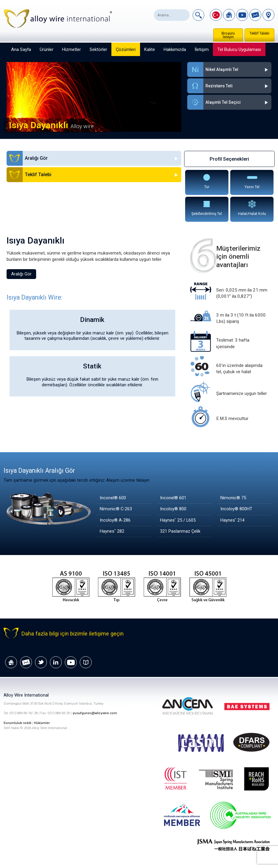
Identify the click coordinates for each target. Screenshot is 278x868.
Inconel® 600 (113, 498)
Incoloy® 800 (174, 509)
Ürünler (47, 49)
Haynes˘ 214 (233, 520)
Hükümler (42, 723)
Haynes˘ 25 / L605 (179, 520)
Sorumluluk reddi (18, 723)
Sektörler (98, 49)
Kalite (150, 49)
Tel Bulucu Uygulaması (239, 49)
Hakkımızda (175, 49)
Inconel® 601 (174, 498)
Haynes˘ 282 (113, 531)
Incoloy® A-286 (116, 520)
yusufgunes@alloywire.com (95, 713)
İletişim (202, 49)
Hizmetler (72, 49)
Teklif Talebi (259, 33)
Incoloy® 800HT (237, 509)
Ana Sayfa (21, 49)
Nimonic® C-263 (117, 509)
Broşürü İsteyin (228, 35)
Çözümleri (126, 49)
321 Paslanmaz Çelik (181, 531)
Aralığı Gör (21, 274)
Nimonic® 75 (234, 498)
